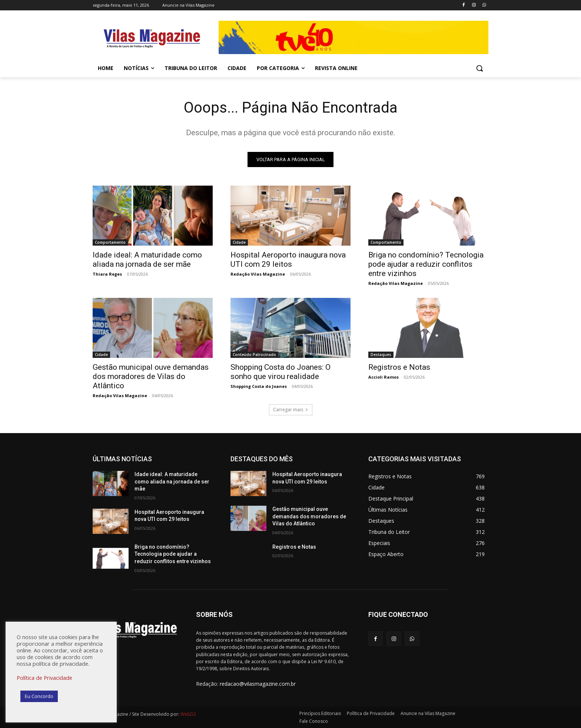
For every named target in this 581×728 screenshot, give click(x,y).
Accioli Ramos (384, 377)
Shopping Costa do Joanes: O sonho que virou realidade (280, 372)
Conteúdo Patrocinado (254, 355)
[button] (479, 68)
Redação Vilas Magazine (258, 274)
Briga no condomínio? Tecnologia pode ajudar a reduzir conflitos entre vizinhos (426, 264)
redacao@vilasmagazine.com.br (258, 684)
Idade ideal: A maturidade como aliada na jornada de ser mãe (147, 260)
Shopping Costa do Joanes (259, 386)
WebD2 (188, 714)
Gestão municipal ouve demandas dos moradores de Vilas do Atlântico (151, 376)
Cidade (239, 242)
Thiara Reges (107, 274)
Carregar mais (291, 410)
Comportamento (110, 242)
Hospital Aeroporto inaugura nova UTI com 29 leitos (288, 260)
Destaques (381, 355)
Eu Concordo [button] (39, 696)
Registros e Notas (399, 367)
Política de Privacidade (44, 678)
